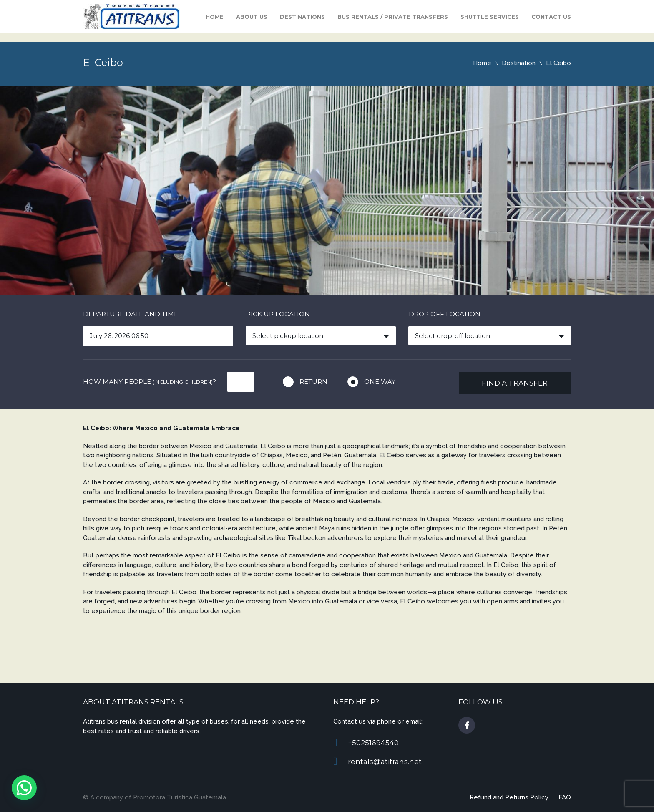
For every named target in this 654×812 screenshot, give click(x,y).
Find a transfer (515, 383)
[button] (24, 788)
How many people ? (150, 382)
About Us (252, 17)
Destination (519, 63)
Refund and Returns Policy (509, 797)
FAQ (565, 797)
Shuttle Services (490, 17)
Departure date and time (131, 314)
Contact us (551, 17)
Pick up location (278, 314)
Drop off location (445, 314)
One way (380, 382)
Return (313, 382)
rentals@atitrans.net (385, 762)
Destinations (302, 17)
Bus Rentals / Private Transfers (393, 17)
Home (215, 17)
